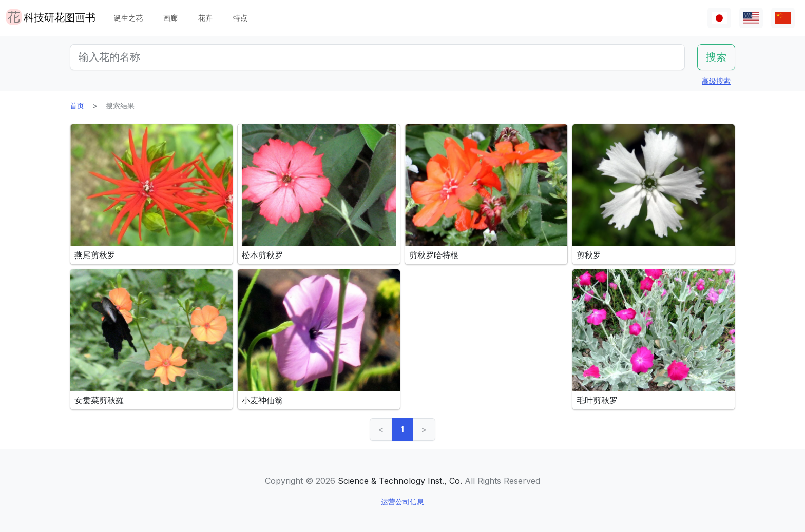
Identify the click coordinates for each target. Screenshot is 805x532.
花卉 (205, 18)
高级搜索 (716, 81)
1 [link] (402, 429)
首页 (77, 105)
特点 (240, 18)
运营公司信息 (402, 501)
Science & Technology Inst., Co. (400, 481)
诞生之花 (128, 18)
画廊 (170, 18)
